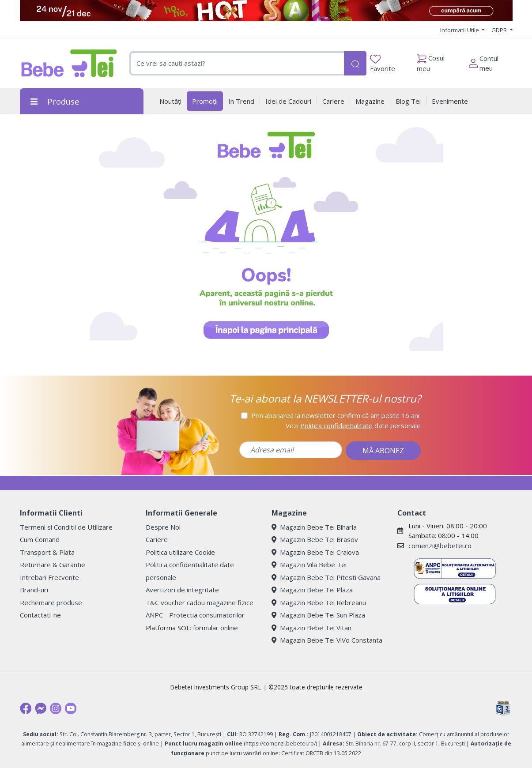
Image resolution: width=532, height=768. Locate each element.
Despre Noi (163, 527)
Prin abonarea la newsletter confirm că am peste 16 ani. (336, 415)
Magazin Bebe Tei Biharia (314, 527)
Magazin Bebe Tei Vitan (311, 628)
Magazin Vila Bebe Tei (309, 565)
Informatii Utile (460, 30)
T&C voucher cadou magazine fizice (200, 602)
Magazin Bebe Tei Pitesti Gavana (326, 577)
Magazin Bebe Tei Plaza (312, 590)
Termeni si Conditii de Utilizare (66, 527)
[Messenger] (41, 708)
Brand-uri (34, 590)
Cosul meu (431, 61)
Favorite (383, 64)
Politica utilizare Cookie (180, 552)
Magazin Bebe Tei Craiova (315, 552)
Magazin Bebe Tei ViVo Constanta (327, 640)
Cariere (157, 539)
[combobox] (237, 63)
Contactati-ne (40, 615)
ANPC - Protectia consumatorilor (195, 615)
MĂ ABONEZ (383, 451)
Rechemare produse (51, 602)
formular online (215, 628)
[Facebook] (26, 708)
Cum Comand (40, 539)
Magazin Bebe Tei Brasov (315, 539)
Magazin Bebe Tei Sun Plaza (318, 615)
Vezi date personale (353, 425)
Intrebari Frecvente (49, 577)
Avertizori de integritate (182, 590)
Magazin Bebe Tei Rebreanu (319, 602)
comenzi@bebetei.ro (440, 546)
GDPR (500, 30)
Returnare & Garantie (53, 565)
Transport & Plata (47, 552)
